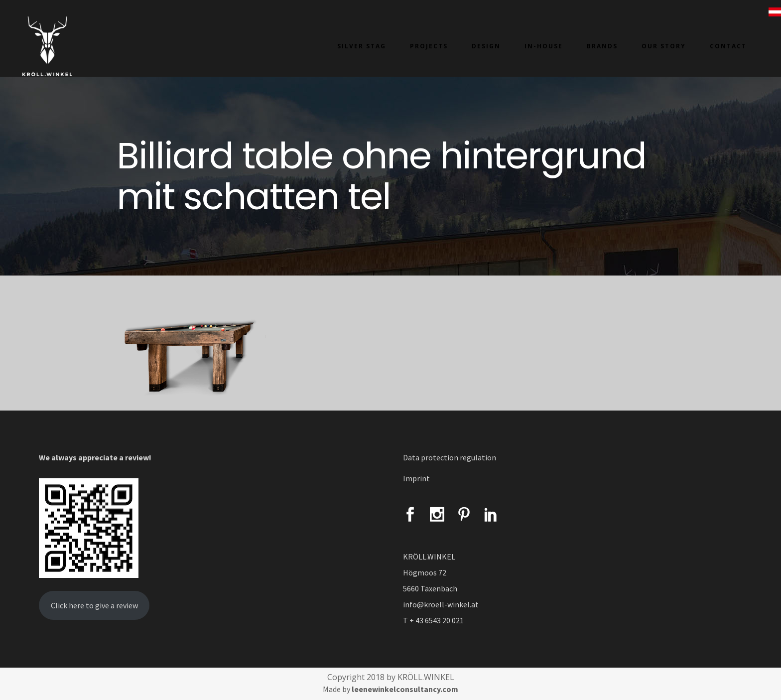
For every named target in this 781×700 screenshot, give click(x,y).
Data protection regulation (450, 457)
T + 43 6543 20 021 (433, 620)
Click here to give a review (94, 605)
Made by (390, 689)
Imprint (416, 478)
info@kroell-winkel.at (441, 604)
